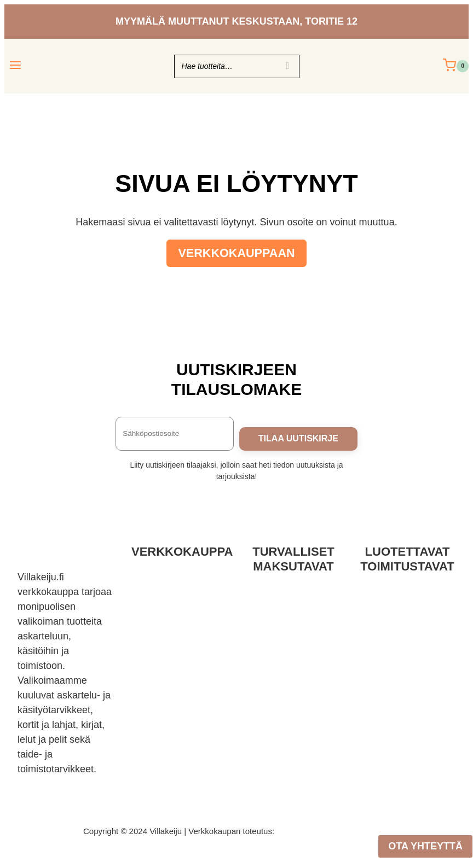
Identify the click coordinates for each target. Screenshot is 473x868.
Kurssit (179, 690)
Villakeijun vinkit (180, 705)
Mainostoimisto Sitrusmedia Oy (333, 831)
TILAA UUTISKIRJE (298, 438)
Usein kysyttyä (180, 661)
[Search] (288, 66)
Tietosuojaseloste (179, 616)
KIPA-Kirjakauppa (180, 675)
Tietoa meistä (179, 646)
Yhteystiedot (179, 631)
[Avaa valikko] (16, 66)
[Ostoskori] (456, 66)
